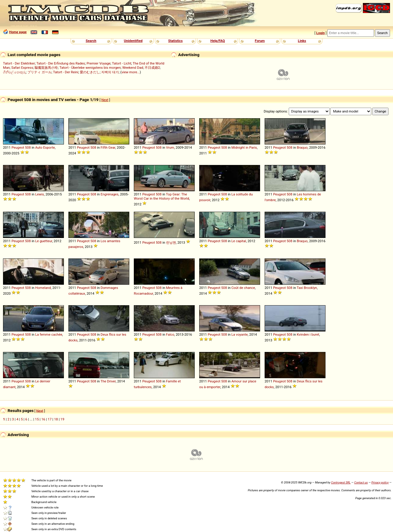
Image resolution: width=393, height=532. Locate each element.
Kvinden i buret (308, 334)
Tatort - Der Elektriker (19, 63)
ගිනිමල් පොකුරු (14, 72)
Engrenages (110, 194)
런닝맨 (171, 242)
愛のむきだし (90, 72)
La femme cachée (49, 334)
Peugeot (18, 147)
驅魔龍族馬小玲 (46, 68)
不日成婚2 (152, 68)
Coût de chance (243, 288)
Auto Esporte (45, 147)
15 (37, 419)
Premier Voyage (98, 63)
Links (302, 41)
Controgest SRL (341, 482)
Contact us (361, 482)
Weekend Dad (133, 68)
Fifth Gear (108, 147)
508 (28, 147)
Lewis (40, 194)
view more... (131, 72)
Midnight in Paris (244, 147)
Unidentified (133, 41)
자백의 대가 (110, 72)
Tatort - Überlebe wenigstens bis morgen (90, 68)
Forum (260, 41)
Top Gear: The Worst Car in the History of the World (161, 196)
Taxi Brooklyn (307, 288)
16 (43, 419)
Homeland (43, 288)
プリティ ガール (39, 72)
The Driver (108, 381)
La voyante (240, 334)
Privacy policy (380, 482)
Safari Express (22, 68)
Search (91, 41)
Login (320, 33)
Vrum (170, 147)
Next (105, 100)
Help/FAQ (218, 41)
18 (56, 419)
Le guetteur (44, 241)
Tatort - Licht (122, 63)
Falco (170, 334)
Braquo (302, 147)
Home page (18, 32)
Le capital (239, 241)
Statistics (175, 41)
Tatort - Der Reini (66, 72)
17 (50, 419)
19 (63, 419)
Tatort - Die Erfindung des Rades (61, 63)
